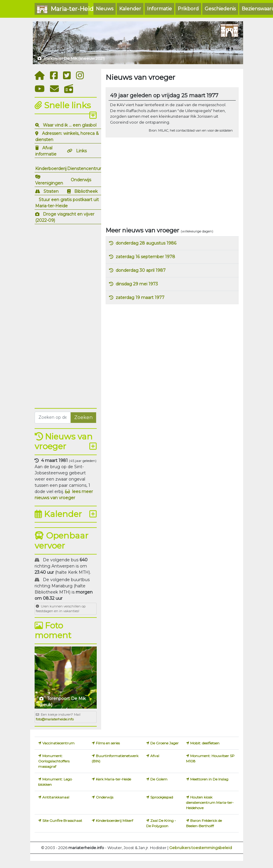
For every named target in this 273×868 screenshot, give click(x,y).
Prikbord (188, 9)
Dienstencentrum (86, 169)
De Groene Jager (164, 743)
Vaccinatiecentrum (58, 743)
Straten (51, 191)
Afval (155, 756)
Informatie (159, 9)
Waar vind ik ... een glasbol (70, 125)
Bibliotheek (86, 191)
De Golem (159, 779)
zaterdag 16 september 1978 (145, 257)
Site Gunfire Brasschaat (62, 821)
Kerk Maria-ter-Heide (113, 779)
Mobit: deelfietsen (205, 743)
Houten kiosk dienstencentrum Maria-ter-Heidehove (210, 802)
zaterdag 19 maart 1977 (140, 298)
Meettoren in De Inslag (209, 779)
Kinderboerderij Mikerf (114, 821)
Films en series (108, 743)
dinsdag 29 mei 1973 (137, 284)
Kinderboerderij (51, 169)
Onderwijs (81, 180)
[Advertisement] (66, 315)
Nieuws (105, 9)
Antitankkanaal (56, 797)
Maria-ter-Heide (62, 9)
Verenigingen (49, 183)
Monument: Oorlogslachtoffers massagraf (54, 761)
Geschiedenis (220, 9)
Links (81, 151)
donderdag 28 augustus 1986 (146, 243)
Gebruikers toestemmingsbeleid (201, 848)
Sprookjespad (162, 797)
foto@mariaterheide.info (55, 719)
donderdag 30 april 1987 (141, 270)
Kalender (130, 9)
